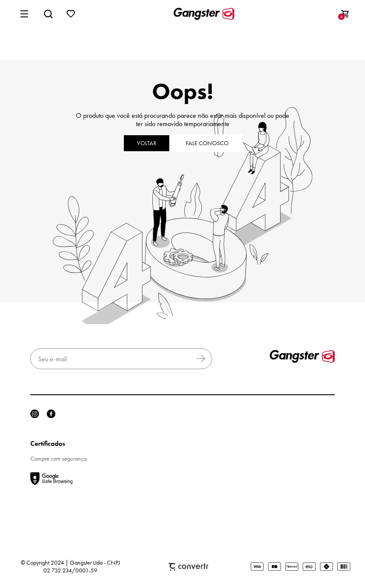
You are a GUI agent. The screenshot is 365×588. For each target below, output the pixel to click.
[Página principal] (204, 14)
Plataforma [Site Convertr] (188, 567)
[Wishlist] (71, 14)
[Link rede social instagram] (35, 414)
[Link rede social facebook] (51, 414)
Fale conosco (207, 143)
